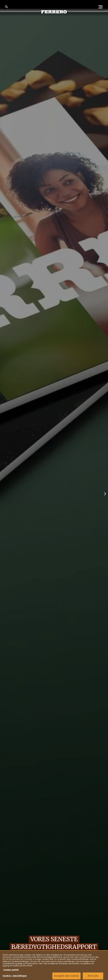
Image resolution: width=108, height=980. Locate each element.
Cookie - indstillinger (15, 976)
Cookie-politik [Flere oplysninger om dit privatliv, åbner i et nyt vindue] (11, 970)
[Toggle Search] (7, 7)
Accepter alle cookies (66, 976)
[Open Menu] (101, 7)
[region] (54, 965)
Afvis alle (93, 976)
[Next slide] (105, 494)
